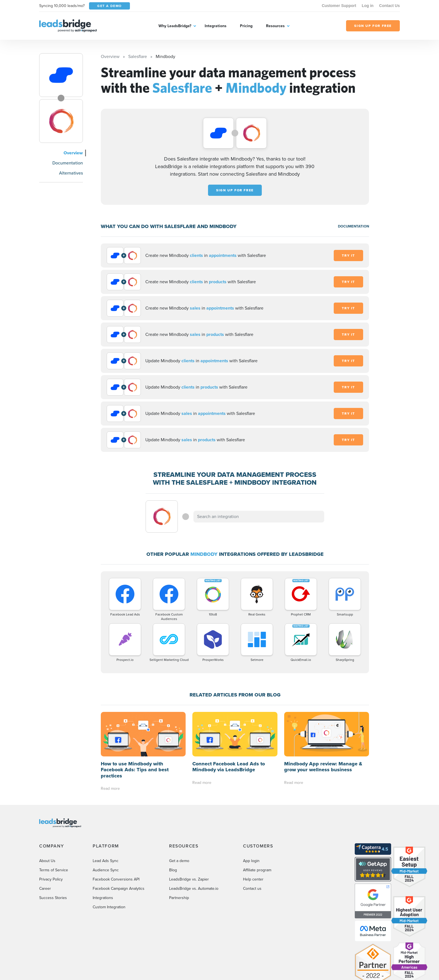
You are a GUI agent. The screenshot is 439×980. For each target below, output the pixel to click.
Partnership (179, 898)
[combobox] (259, 517)
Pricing (246, 26)
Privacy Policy (51, 879)
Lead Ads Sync (106, 861)
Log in (368, 6)
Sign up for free (235, 190)
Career (45, 889)
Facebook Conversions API (116, 879)
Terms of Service (54, 870)
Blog (173, 870)
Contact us (252, 889)
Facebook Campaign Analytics (119, 889)
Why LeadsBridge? (175, 26)
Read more (110, 789)
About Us (47, 861)
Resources (275, 26)
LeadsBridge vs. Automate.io (194, 889)
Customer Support (339, 6)
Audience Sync (106, 870)
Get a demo (179, 861)
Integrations (216, 26)
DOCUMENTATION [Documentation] (353, 226)
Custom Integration (109, 907)
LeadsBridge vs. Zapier (189, 879)
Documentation (68, 163)
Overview (73, 153)
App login (251, 861)
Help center (253, 879)
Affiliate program (257, 870)
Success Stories (53, 898)
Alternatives (71, 173)
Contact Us (389, 6)
